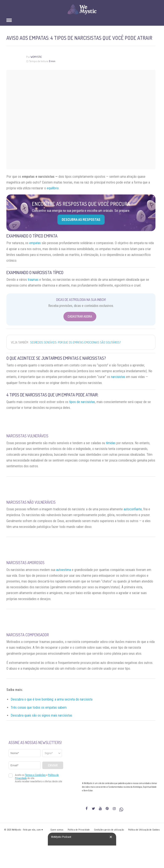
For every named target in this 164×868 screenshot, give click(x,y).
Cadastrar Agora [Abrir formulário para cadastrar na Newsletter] (80, 316)
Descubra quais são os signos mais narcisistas (41, 715)
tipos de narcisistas (82, 402)
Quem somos (57, 830)
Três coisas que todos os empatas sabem (39, 707)
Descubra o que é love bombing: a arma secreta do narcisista (52, 699)
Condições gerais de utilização (109, 830)
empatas (35, 243)
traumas (33, 280)
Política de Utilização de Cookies (144, 830)
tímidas (111, 443)
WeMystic (36, 57)
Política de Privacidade (79, 830)
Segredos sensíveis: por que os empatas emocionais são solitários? (75, 342)
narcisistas (118, 377)
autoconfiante (133, 509)
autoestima (64, 570)
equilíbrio (53, 188)
